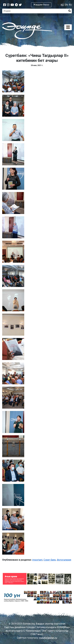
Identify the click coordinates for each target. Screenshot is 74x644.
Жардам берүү (41, 5)
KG (62, 5)
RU (70, 5)
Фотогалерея (64, 560)
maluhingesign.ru (48, 638)
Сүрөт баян (50, 560)
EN (66, 5)
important (37, 560)
